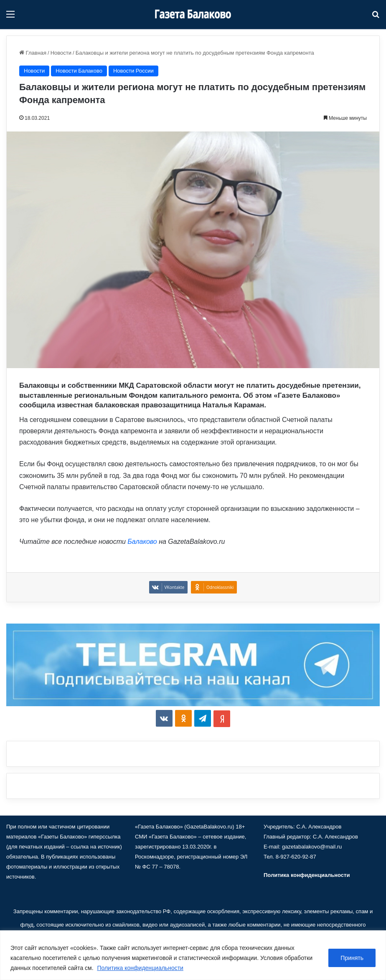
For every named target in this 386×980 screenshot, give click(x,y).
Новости (61, 53)
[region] (193, 955)
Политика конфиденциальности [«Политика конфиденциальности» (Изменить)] (307, 875)
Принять (352, 958)
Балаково (142, 542)
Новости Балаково (79, 71)
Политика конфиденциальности (140, 968)
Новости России (133, 71)
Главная (33, 53)
